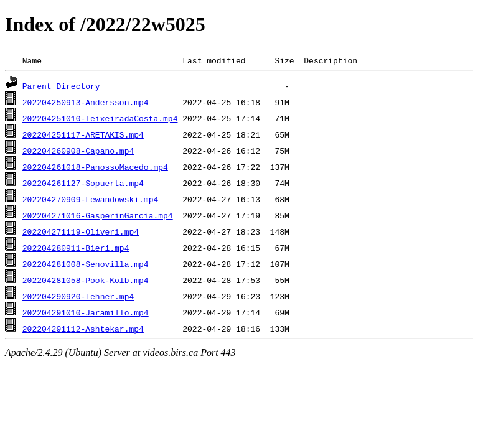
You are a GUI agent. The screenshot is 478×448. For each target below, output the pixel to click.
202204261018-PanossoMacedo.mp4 (95, 167)
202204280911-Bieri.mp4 (76, 248)
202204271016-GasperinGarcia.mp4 (98, 215)
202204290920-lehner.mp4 (78, 296)
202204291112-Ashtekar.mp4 (83, 329)
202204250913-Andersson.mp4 (86, 102)
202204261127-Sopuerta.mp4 (83, 183)
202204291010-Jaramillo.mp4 (86, 312)
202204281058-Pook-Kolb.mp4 (86, 280)
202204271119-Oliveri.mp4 (81, 231)
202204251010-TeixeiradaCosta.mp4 (100, 118)
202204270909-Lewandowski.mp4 (90, 199)
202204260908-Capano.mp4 (78, 151)
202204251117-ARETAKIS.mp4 (83, 134)
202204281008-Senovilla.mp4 (86, 264)
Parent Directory (61, 86)
